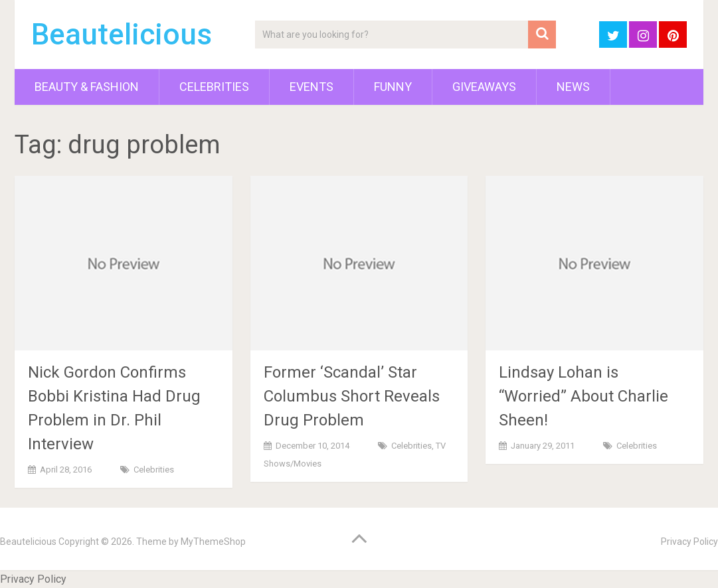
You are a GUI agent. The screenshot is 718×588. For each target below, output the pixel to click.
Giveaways (484, 87)
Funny (393, 87)
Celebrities (214, 87)
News (573, 87)
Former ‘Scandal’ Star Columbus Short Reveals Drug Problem (352, 396)
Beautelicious (122, 35)
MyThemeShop (213, 542)
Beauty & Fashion (87, 87)
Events (312, 87)
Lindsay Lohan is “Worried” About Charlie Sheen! (583, 396)
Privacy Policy (689, 542)
